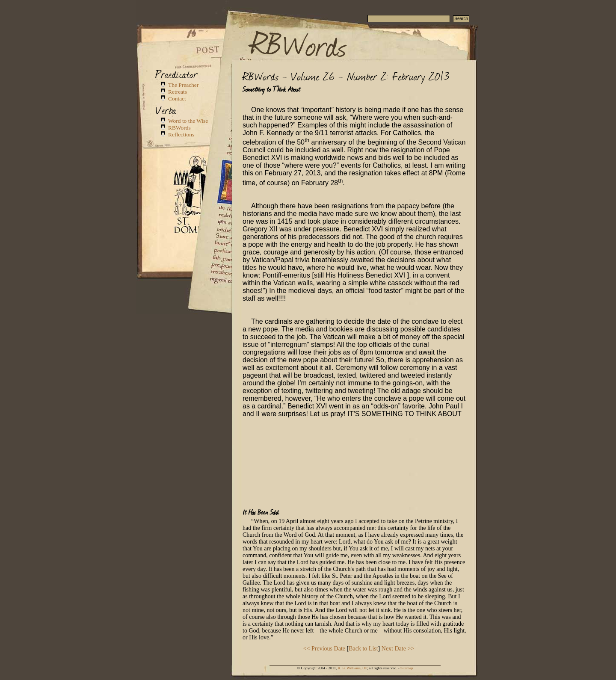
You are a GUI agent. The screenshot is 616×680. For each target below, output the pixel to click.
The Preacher (183, 85)
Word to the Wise (188, 121)
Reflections (181, 135)
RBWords (299, 44)
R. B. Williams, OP (352, 668)
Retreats (178, 92)
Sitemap (407, 668)
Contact (177, 99)
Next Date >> (398, 649)
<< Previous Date (324, 649)
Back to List (363, 649)
